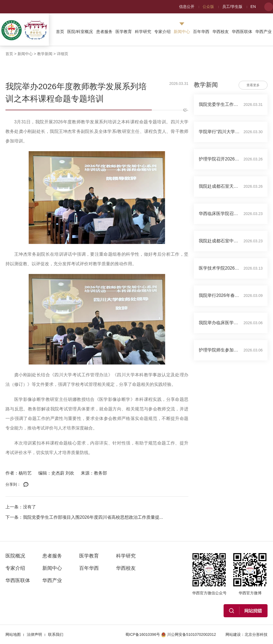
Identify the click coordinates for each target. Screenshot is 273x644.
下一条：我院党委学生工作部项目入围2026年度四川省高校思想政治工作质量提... (84, 517)
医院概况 (15, 556)
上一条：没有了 (21, 507)
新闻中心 (182, 32)
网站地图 (13, 634)
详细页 (63, 54)
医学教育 (124, 32)
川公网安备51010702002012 (189, 634)
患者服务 (104, 32)
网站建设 (233, 634)
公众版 (208, 7)
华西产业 (263, 32)
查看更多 (253, 85)
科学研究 (143, 32)
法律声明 (34, 634)
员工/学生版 (232, 7)
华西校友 (221, 32)
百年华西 (201, 32)
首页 (60, 32)
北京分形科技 (256, 634)
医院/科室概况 (80, 32)
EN (253, 7)
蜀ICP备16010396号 (143, 634)
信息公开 (187, 7)
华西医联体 (242, 32)
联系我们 (56, 634)
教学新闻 (45, 54)
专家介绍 (162, 32)
